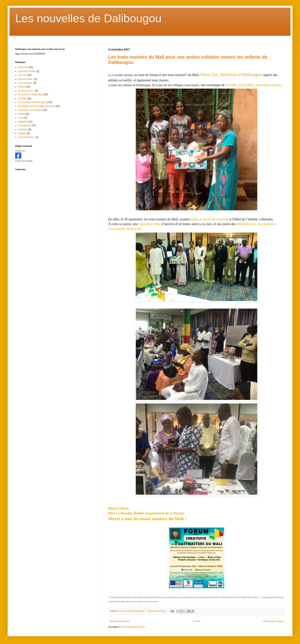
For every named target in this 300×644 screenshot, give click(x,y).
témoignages (25, 125)
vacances (23, 129)
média (21, 114)
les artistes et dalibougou (31, 94)
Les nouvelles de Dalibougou (88, 18)
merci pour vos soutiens (30, 110)
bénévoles (23, 67)
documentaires (26, 83)
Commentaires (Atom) (134, 627)
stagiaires (23, 122)
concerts (22, 75)
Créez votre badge (24, 161)
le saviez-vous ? (26, 91)
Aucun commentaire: (157, 611)
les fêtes (22, 98)
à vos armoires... (26, 137)
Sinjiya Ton (20, 151)
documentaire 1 (26, 79)
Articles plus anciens (274, 621)
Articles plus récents (119, 621)
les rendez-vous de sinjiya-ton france (37, 106)
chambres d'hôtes (27, 71)
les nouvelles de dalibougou (32, 102)
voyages (22, 133)
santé (21, 118)
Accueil (196, 621)
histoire (22, 87)
